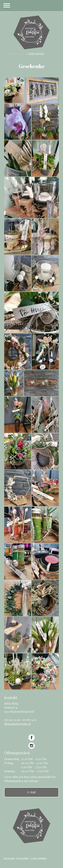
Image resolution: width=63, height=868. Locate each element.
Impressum (9, 858)
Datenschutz (22, 858)
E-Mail (32, 792)
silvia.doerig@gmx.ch (17, 724)
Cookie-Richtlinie (38, 858)
